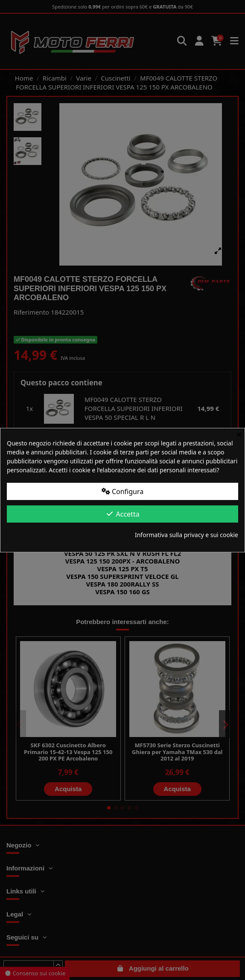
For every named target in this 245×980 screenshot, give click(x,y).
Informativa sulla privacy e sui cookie (187, 535)
